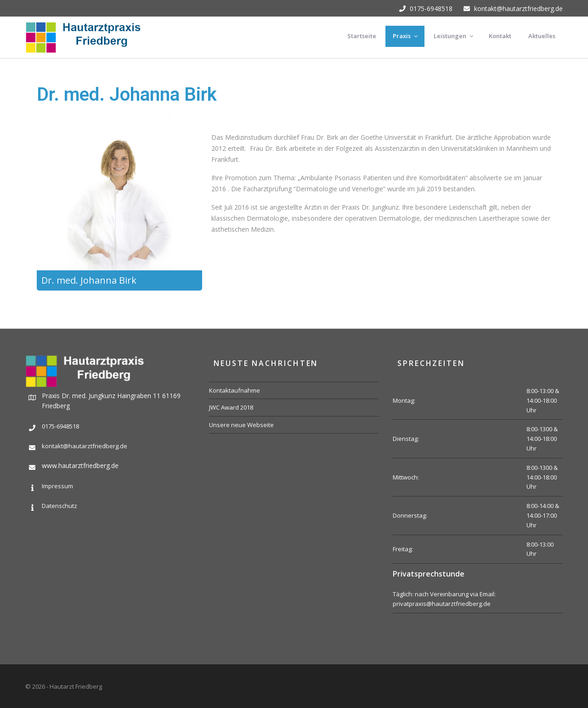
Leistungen (454, 36)
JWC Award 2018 (231, 407)
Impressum (57, 486)
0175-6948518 (426, 9)
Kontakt (500, 36)
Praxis (406, 36)
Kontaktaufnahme (235, 390)
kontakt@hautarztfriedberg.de (513, 9)
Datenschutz (59, 506)
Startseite (362, 36)
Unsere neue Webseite (241, 425)
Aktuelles (542, 36)
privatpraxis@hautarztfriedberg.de (442, 604)
